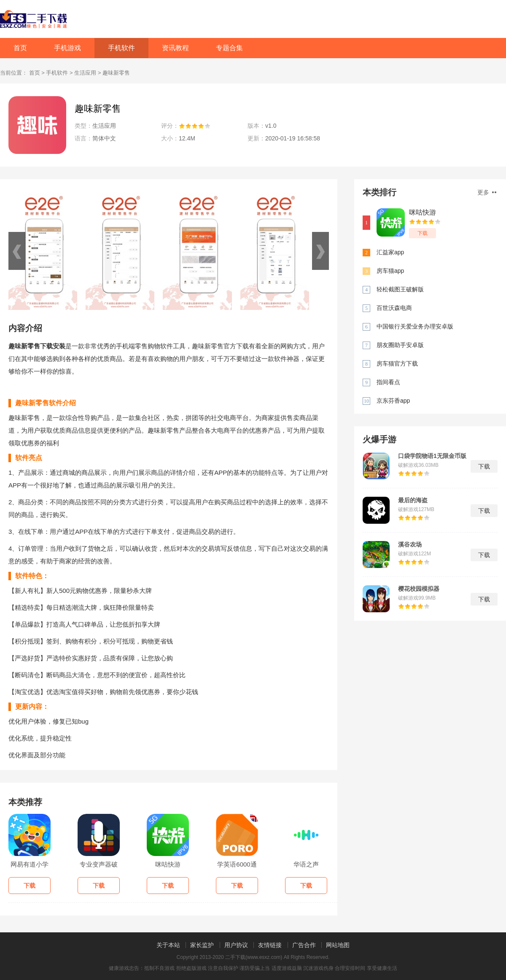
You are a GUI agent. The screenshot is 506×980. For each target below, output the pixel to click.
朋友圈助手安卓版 (400, 345)
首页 (20, 48)
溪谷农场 (410, 544)
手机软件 (121, 48)
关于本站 (168, 945)
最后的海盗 (413, 500)
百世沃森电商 (394, 308)
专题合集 (229, 48)
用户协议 (236, 945)
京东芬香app (393, 401)
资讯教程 (175, 48)
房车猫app (390, 271)
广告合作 (304, 945)
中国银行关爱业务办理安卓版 (415, 326)
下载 (423, 233)
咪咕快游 (423, 212)
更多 (487, 192)
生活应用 (85, 73)
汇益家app (390, 252)
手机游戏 (67, 48)
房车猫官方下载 (397, 363)
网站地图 (338, 945)
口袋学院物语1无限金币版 (432, 456)
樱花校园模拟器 (419, 589)
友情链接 (270, 945)
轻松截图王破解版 (400, 289)
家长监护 (202, 945)
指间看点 (388, 382)
